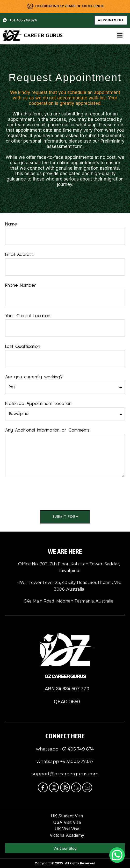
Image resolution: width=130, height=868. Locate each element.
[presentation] (45, 494)
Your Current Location (28, 316)
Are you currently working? (34, 377)
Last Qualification (23, 347)
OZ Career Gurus (65, 676)
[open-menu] (120, 36)
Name (11, 224)
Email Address (19, 255)
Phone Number (21, 285)
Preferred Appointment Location (38, 404)
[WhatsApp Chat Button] (117, 855)
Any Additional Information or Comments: (48, 430)
